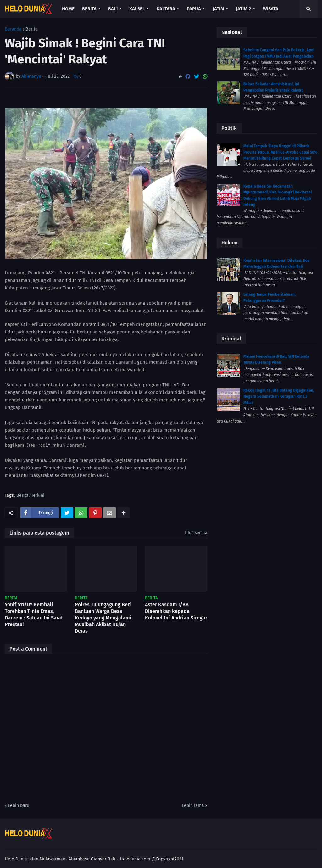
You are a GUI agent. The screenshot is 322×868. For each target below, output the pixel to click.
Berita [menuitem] (89, 9)
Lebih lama (193, 806)
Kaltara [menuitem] (166, 9)
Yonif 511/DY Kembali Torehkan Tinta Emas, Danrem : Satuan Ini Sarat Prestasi (34, 614)
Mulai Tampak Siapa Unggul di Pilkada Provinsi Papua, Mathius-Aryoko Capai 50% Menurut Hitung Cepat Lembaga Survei (280, 152)
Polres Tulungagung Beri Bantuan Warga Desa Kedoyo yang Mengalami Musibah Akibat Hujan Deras (103, 618)
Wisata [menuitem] (271, 9)
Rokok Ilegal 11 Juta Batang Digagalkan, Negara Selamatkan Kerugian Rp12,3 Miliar (279, 397)
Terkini (38, 496)
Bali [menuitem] (113, 9)
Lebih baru (19, 806)
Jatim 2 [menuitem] (244, 9)
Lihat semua (196, 532)
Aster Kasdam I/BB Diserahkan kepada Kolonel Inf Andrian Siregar (176, 611)
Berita (32, 29)
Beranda (13, 29)
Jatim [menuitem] (218, 9)
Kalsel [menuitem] (137, 9)
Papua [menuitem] (194, 9)
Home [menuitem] (68, 9)
